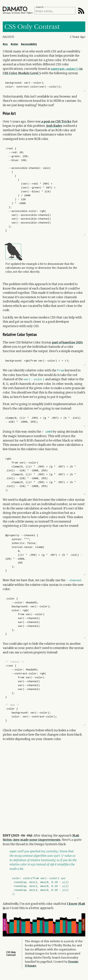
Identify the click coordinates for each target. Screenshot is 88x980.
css (6, 44)
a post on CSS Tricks (56, 122)
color (15, 44)
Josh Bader (54, 126)
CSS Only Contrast (11, 960)
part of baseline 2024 (67, 342)
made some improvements (40, 840)
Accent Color (5, 928)
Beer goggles (83, 928)
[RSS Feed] (81, 11)
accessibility (30, 44)
